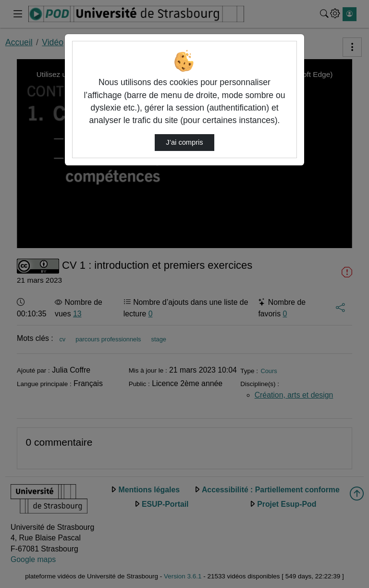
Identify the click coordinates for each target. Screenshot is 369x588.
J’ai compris (184, 142)
